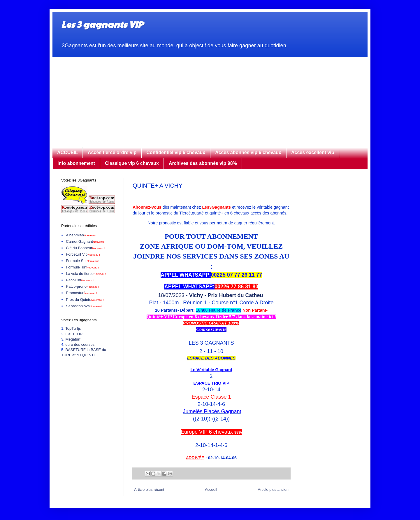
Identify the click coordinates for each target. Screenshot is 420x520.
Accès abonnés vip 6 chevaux (248, 152)
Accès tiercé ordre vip (112, 152)
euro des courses (80, 344)
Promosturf (81, 293)
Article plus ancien (273, 490)
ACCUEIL (67, 152)
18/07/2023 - (211, 295)
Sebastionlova (84, 306)
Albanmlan (81, 235)
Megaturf (73, 339)
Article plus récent (149, 490)
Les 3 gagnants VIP (102, 24)
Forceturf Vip (83, 254)
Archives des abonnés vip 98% (203, 163)
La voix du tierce (86, 274)
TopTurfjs (73, 328)
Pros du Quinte (85, 300)
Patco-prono (82, 286)
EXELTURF (75, 334)
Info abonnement (76, 163)
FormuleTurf (82, 267)
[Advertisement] (210, 98)
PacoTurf (80, 280)
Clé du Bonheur (85, 248)
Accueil (211, 490)
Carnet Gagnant (86, 241)
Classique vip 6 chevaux (132, 163)
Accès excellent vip (313, 152)
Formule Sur (82, 261)
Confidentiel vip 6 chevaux (176, 152)
